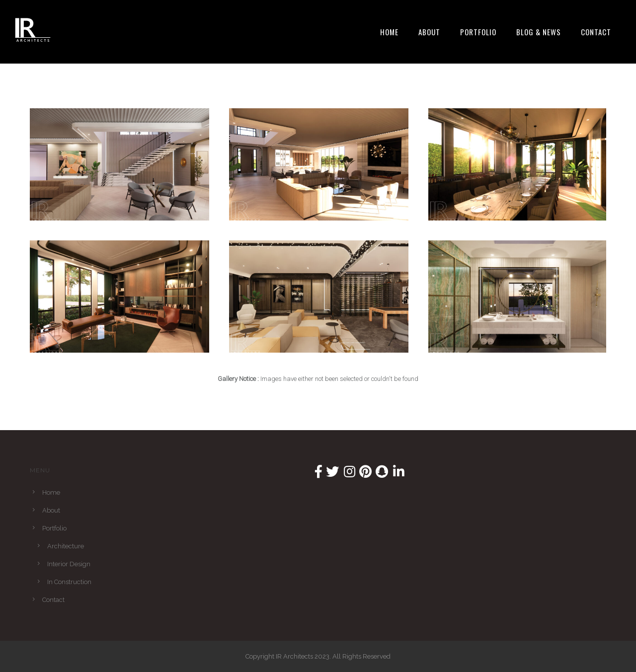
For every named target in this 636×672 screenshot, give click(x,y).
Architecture (66, 546)
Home (389, 32)
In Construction (69, 582)
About (429, 32)
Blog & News (539, 32)
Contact (596, 32)
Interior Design (69, 564)
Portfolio (478, 32)
